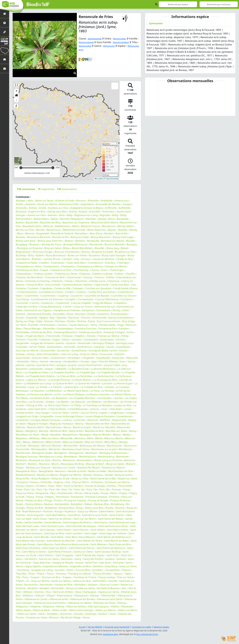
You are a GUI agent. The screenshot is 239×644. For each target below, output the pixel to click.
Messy (26, 442)
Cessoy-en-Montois (103, 259)
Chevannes (81, 281)
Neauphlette (46, 471)
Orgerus (58, 482)
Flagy (120, 325)
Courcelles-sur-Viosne (123, 296)
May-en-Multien (102, 435)
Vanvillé (113, 581)
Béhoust (48, 226)
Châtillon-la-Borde (102, 274)
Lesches (118, 398)
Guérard (119, 354)
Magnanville (119, 420)
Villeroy (60, 607)
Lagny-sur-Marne (36, 380)
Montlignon (71, 457)
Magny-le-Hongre (38, 424)
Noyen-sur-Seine (128, 479)
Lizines (75, 413)
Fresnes (91, 336)
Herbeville (23, 361)
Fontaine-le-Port (108, 329)
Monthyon (91, 453)
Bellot (76, 226)
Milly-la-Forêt (53, 442)
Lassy (31, 387)
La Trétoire (55, 387)
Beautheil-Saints (32, 226)
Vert (124, 588)
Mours (55, 464)
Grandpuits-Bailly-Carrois (103, 350)
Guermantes (23, 358)
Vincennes (66, 614)
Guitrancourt (58, 358)
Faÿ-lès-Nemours (79, 325)
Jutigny (49, 369)
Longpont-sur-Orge (27, 416)
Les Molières (94, 402)
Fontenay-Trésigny (114, 332)
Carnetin (67, 259)
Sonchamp (23, 570)
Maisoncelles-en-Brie (97, 424)
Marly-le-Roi (76, 431)
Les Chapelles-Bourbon (82, 398)
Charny (95, 270)
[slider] (53, 168)
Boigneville (43, 233)
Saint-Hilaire (64, 530)
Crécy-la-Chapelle (81, 303)
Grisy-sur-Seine (89, 354)
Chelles (110, 277)
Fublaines (45, 340)
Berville (40, 230)
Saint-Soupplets (64, 555)
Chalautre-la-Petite (26, 263)
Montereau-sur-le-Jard (104, 449)
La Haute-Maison (82, 380)
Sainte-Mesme (53, 522)
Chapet (44, 270)
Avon (62, 215)
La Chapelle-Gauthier (62, 372)
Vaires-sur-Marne (61, 581)
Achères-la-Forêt (64, 201)
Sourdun (60, 570)
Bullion (40, 255)
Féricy (94, 325)
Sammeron (31, 559)
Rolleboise (51, 508)
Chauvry (99, 277)
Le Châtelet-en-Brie (92, 387)
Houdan (85, 361)
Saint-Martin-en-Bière (117, 541)
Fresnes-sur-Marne (108, 336)
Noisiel (109, 475)
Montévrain (125, 449)
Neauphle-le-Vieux (26, 471)
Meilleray (34, 438)
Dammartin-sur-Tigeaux (38, 310)
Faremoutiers (48, 325)
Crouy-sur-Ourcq (83, 307)
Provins (58, 500)
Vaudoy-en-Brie (64, 585)
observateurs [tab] (67, 189)
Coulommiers (48, 296)
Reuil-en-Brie (101, 504)
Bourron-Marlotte (114, 244)
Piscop (104, 493)
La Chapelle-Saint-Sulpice (40, 376)
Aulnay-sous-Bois (57, 212)
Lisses (128, 409)
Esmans (49, 321)
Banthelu (91, 219)
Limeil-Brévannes (78, 409)
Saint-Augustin (36, 515)
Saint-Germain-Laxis (52, 526)
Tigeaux (118, 574)
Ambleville (106, 201)
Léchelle (109, 387)
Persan (78, 493)
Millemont (38, 442)
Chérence (57, 281)
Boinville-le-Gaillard (62, 233)
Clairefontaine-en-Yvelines (77, 285)
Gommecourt (85, 347)
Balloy (54, 219)
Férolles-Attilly (107, 325)
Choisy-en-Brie (35, 285)
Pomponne (77, 497)
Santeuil (121, 559)
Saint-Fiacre (100, 522)
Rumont (48, 511)
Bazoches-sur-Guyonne (76, 222)
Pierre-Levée (92, 493)
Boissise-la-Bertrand (39, 237)
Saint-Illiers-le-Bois (118, 530)
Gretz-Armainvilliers (48, 354)
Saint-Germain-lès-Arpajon (81, 526)
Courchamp (22, 299)
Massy (133, 431)
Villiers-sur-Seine (27, 614)
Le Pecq (95, 391)
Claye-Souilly (101, 285)
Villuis (42, 614)
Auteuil (83, 212)
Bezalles (123, 230)
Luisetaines (22, 420)
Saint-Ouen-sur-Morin (54, 548)
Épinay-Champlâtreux (121, 318)
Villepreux (48, 607)
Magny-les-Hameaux (62, 424)
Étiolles (71, 321)
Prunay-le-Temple (98, 500)
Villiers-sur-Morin (128, 610)
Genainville (84, 343)
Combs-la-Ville (62, 288)
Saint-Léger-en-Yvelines (113, 533)
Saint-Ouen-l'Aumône (28, 548)
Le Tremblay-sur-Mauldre (97, 405)
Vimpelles (53, 614)
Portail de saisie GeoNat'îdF (116, 627)
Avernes (52, 215)
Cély (76, 259)
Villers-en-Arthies (76, 607)
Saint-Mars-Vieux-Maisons (80, 537)
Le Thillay (76, 405)
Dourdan (80, 314)
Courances (77, 296)
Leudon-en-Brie (123, 405)
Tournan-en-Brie (51, 577)
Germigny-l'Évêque (103, 343)
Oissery (34, 482)
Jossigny (61, 365)
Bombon (80, 241)
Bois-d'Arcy (96, 233)
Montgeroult (76, 453)
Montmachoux (88, 457)
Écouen (20, 318)
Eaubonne (103, 314)
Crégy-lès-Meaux (102, 303)
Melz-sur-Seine (50, 438)
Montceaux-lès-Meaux (92, 446)
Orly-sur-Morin (80, 482)
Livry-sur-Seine (60, 413)
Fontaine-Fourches (86, 329)
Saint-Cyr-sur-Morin (85, 519)
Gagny (56, 340)
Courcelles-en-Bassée (97, 296)
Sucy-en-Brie (83, 570)
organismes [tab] (46, 189)
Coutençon (47, 303)
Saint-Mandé (41, 537)
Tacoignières (112, 570)
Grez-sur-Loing (70, 354)
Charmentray (81, 270)
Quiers (20, 504)
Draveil (91, 314)
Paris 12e (29, 489)
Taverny (126, 570)
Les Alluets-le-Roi (40, 398)
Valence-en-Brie (82, 581)
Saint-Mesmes (99, 544)
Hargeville (88, 358)
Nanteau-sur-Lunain (64, 468)
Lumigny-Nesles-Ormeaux (46, 420)
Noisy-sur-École (61, 479)
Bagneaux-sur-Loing (86, 215)
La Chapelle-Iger (86, 372)
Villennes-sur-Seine (104, 603)
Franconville (53, 336)
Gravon (123, 350)
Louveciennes (124, 416)
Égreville (62, 318)
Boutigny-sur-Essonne (30, 248)
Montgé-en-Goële (42, 453)
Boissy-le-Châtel (80, 237)
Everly (91, 321)
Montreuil (21, 460)
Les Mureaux (111, 402)
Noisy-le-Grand (123, 475)
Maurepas (85, 435)
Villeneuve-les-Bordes (83, 599)
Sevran (20, 566)
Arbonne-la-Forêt (69, 204)
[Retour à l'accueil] (5, 14)
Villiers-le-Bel (59, 610)
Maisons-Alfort (36, 427)
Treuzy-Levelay (107, 577)
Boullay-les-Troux (51, 244)
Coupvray (63, 296)
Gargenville (22, 343)
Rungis (59, 511)
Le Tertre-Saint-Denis (56, 405)
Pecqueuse (42, 493)
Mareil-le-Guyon (82, 427)
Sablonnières (106, 511)
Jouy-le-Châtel (112, 365)
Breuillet (100, 248)
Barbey (102, 219)
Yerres (86, 617)
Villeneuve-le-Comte (36, 599)
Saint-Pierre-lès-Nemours (111, 548)
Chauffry (130, 274)
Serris (129, 563)
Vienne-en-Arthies (63, 592)
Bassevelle (123, 219)
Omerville (46, 482)
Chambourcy (95, 263)
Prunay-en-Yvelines (75, 500)
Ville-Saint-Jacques (98, 607)
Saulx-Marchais (42, 563)
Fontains (124, 329)
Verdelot (44, 588)
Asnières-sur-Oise (58, 208)
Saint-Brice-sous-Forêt (95, 515)
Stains (70, 570)
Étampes (60, 321)
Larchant (107, 383)
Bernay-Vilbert (126, 226)
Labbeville (60, 369)
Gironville (70, 347)
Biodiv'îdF (38, 5)
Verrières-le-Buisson (108, 588)
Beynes (112, 230)
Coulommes (31, 296)
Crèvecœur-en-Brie (26, 307)
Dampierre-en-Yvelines (67, 310)
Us (28, 581)
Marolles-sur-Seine (116, 431)
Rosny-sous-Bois (94, 508)
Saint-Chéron (117, 515)
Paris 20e (104, 489)
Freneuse (67, 336)
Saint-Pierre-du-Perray (82, 548)
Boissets (20, 237)
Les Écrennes (36, 402)
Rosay (79, 508)
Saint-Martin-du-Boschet (61, 541)
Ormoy (20, 486)
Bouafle (130, 241)
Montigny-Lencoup (26, 457)
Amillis (19, 204)
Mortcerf (21, 464)
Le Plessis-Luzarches (98, 394)
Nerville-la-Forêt (77, 471)
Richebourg (117, 504)
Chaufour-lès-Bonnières (29, 277)
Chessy (69, 281)
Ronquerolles (67, 508)
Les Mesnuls (78, 402)
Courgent (70, 299)
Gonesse (99, 347)
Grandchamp (79, 350)
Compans (78, 288)
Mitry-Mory (111, 442)
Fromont (21, 340)
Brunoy (86, 252)
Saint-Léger (91, 533)
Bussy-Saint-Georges (114, 255)
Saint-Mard (57, 537)
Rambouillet (62, 504)
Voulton (103, 614)
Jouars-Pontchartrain (90, 365)
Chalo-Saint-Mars (76, 263)
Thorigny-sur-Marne (79, 574)
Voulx (113, 614)
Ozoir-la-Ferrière (73, 486)
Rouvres (120, 508)
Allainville (93, 201)
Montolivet (122, 457)
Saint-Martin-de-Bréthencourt (114, 537)
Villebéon (28, 596)
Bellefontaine (63, 226)
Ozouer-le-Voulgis (95, 486)
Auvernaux (108, 212)
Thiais (31, 574)
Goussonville (48, 350)
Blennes (30, 233)
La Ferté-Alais (85, 376)
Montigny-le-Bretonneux (113, 453)
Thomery (61, 574)
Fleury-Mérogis (32, 329)
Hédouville (132, 358)
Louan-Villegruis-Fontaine (100, 416)
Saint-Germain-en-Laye (122, 522)
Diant (126, 310)
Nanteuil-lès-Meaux (89, 468)
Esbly (39, 321)
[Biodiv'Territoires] (5, 50)
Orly (67, 482)
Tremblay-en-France (85, 577)
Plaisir (114, 493)
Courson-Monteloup (107, 299)
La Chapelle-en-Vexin (36, 372)
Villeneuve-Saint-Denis (110, 599)
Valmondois (100, 581)
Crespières (120, 303)
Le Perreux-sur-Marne (40, 394)
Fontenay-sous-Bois (90, 332)
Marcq (67, 427)
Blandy (133, 230)
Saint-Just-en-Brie (54, 533)
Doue (70, 314)
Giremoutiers (54, 347)
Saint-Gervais (47, 530)
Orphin (30, 486)
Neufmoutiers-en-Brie (121, 471)
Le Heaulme (37, 391)
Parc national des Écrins (148, 634)
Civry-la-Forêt (53, 285)
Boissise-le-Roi (61, 237)
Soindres (98, 566)
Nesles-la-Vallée (97, 471)
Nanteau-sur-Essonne (38, 468)
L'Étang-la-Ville (34, 405)
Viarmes (39, 592)
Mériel (99, 438)
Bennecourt (109, 226)
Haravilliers (74, 358)
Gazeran (71, 343)
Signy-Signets (33, 566)
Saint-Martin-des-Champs (30, 541)
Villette (115, 607)
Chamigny (123, 263)
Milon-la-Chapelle (73, 442)
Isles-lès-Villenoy (108, 361)
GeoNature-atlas (109, 634)
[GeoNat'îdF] (5, 41)
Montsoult (69, 460)
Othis (59, 486)
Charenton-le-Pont (61, 270)
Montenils (55, 449)
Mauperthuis (70, 435)
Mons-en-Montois (51, 446)
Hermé (44, 361)
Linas (104, 409)
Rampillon (77, 504)
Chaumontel (74, 277)
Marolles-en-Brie (94, 431)
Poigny (123, 493)
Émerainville (99, 318)
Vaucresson (46, 585)
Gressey (20, 354)
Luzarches (79, 420)
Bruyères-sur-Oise (125, 252)
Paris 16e (79, 489)
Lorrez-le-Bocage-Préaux (69, 416)
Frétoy (125, 336)
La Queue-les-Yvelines (87, 383)
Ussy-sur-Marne (40, 581)
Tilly (18, 577)
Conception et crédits (143, 627)
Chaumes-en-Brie (55, 277)
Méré (90, 438)
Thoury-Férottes (102, 574)
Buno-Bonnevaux (56, 255)
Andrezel (30, 204)
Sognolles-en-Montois (55, 566)
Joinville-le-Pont (46, 365)
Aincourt (81, 201)
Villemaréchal (65, 596)
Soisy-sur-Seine (128, 566)
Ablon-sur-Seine (44, 201)
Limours (94, 409)
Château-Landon (43, 274)
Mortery (32, 464)
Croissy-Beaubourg (50, 307)
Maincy (79, 424)
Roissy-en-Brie (35, 508)
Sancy (78, 559)
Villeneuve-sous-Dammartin (50, 603)
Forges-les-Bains (35, 336)
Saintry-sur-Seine (83, 552)
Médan (127, 435)
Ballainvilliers (41, 219)
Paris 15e (67, 489)
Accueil (79, 627)
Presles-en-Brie (34, 500)
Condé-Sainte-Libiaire (125, 288)
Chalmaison (58, 263)
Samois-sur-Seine (49, 559)
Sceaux (79, 563)
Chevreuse (113, 281)
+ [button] (17, 91)
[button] (16, 85)
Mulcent (131, 464)
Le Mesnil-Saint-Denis (76, 391)
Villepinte (35, 607)
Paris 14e (54, 489)
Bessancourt (54, 230)
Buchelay (21, 255)
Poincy (30, 497)
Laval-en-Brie (71, 387)
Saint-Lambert (74, 533)
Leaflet (99, 179)
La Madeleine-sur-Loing (37, 383)
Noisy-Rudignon (41, 479)
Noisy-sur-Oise (80, 479)
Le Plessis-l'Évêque (74, 394)
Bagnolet (105, 215)
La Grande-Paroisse (59, 380)
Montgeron (61, 453)
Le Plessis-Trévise (121, 394)
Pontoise (114, 497)
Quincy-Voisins (34, 504)
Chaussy (87, 277)
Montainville (71, 446)
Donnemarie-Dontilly (39, 314)
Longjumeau (117, 413)
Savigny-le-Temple (63, 563)
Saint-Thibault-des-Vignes (90, 555)
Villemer (95, 596)
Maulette (55, 435)
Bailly (115, 215)
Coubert (70, 292)
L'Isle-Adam (116, 409)
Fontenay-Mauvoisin (66, 332)
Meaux (117, 435)
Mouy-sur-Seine (115, 464)
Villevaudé (127, 607)
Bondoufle (93, 241)
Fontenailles (23, 332)
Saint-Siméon (46, 555)
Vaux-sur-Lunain (109, 585)
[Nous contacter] (5, 59)
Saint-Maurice (45, 544)
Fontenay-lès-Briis (42, 332)
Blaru (20, 233)
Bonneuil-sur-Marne (113, 241)
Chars (104, 270)
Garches (120, 340)
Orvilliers (41, 486)
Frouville (32, 340)
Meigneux (21, 438)
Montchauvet (115, 446)
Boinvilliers (82, 233)
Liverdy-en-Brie (24, 413)
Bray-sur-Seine (53, 248)
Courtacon (126, 299)
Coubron (81, 292)
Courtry (35, 303)
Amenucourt (122, 201)
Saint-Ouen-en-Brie (120, 544)
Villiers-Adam (23, 610)
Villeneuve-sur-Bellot (79, 603)
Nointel (87, 475)
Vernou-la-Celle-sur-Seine (80, 588)
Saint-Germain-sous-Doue (113, 526)
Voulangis (91, 614)
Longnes (131, 413)
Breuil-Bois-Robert (82, 248)
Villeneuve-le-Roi (59, 599)
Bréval (124, 248)
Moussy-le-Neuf (95, 464)
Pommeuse (62, 497)
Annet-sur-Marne (47, 204)
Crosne (67, 307)
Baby (70, 215)
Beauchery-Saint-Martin (105, 222)
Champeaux (68, 266)
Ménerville (67, 438)
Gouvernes (63, 350)
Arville (43, 208)
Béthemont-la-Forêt (74, 230)
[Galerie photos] (5, 68)
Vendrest (32, 588)
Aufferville (111, 208)
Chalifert (44, 263)
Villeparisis (22, 607)
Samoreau (67, 559)
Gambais (77, 340)
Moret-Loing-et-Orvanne (108, 460)
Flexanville (49, 329)
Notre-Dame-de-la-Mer (103, 479)
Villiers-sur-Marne (106, 610)
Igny (94, 361)
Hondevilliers (71, 361)
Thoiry (50, 574)
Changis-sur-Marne (116, 266)
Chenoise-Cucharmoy (37, 281)
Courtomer (22, 303)
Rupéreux (70, 511)
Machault (93, 420)
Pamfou (112, 486)
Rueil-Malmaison (32, 511)
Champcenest (51, 266)
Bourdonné (96, 244)
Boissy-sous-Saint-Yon (50, 241)
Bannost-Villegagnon (72, 219)
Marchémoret (54, 427)
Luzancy (67, 420)
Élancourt (74, 318)
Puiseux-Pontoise (120, 500)
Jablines (20, 365)
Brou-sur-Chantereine (67, 252)
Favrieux (62, 325)
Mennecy (80, 438)
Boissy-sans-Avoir (26, 241)
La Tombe (42, 387)
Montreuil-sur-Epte (40, 460)
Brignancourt (23, 252)
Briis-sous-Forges (43, 252)
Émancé (86, 318)
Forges (20, 336)
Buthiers (37, 259)
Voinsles (78, 614)
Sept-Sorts (105, 563)
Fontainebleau (65, 329)
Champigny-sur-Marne (90, 266)
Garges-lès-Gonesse (42, 343)
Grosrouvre (106, 354)
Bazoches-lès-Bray (50, 222)
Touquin (35, 577)
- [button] (17, 100)
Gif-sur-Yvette (37, 347)
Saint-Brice (74, 515)
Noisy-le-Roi (22, 479)
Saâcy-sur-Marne (87, 511)
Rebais (88, 504)
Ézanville (33, 325)
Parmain (117, 489)
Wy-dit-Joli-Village (71, 617)
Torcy (25, 577)
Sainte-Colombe (33, 522)
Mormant (129, 460)
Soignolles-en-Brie (80, 566)
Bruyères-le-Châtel (102, 252)
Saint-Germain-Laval (27, 526)
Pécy (53, 493)
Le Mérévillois (54, 391)
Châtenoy (85, 274)
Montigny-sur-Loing (51, 457)
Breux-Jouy (113, 248)
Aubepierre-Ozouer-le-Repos (87, 208)
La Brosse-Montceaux (103, 369)
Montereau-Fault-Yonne (76, 449)
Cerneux (86, 259)
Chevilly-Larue (97, 281)
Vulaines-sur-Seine (37, 617)
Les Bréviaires (59, 398)
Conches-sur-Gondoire (98, 288)
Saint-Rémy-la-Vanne (34, 552)
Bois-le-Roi (122, 233)
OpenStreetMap (112, 179)
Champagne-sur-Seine (28, 266)
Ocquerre (22, 482)
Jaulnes (31, 365)
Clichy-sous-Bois (120, 285)
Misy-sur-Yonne (93, 442)
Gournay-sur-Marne (27, 350)
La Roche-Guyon (123, 383)
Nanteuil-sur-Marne (113, 468)
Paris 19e (92, 489)
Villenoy (121, 603)
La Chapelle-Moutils (109, 372)
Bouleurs (34, 244)
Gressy (31, 354)
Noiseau (98, 475)
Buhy (31, 255)
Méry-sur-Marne (114, 438)
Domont (20, 314)
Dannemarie (103, 310)
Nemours (60, 471)
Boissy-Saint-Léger (123, 237)
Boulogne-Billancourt (75, 244)
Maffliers (105, 420)
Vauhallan (80, 585)
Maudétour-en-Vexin (27, 435)
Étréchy (82, 321)
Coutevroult (62, 303)
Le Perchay (108, 391)
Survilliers (98, 570)
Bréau (66, 248)
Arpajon (127, 204)
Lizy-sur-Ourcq (89, 413)
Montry (57, 460)
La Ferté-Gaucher (104, 376)
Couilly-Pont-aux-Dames (102, 292)
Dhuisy (117, 310)
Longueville (46, 416)
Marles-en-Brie (59, 431)
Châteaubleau (24, 274)
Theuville (21, 574)
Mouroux (44, 464)
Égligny (44, 318)
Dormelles (59, 314)
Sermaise (118, 563)
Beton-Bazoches (97, 230)
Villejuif (51, 596)
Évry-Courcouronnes (109, 321)
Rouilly (109, 508)
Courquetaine (85, 299)
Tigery (128, 574)
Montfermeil (23, 453)
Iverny (131, 361)
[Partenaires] (5, 32)
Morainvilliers (84, 460)
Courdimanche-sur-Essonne (47, 299)
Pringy (48, 500)
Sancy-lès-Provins (93, 559)
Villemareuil (81, 596)
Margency (31, 431)
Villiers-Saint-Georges (81, 610)
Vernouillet (57, 588)
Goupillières (123, 347)
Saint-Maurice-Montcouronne (72, 544)
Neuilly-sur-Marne (47, 475)
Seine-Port (91, 563)
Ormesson (97, 482)
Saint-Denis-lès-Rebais (111, 519)
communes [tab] (26, 189)
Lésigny (50, 402)
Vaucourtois (31, 585)
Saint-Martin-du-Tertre (89, 541)
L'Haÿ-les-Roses (57, 409)
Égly (52, 318)
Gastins (60, 343)
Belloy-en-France (90, 226)
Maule (45, 435)
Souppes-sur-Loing (42, 570)
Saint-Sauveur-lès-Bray (108, 552)
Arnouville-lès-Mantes (108, 204)
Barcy (111, 219)
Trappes (67, 577)
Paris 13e (42, 489)
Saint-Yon (126, 555)
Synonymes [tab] (156, 23)
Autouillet (95, 212)
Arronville (21, 208)
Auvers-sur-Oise (37, 215)
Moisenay (34, 446)
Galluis (66, 340)
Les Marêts (63, 402)
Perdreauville (65, 493)
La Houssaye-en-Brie (105, 380)
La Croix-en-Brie (66, 376)
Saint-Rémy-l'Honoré (60, 552)
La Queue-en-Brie (63, 383)
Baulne (20, 222)
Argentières (87, 204)
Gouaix (110, 347)
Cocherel (33, 288)
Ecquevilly (32, 318)
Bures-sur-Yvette (77, 255)
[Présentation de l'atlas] (5, 23)
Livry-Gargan (42, 413)
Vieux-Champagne (86, 592)
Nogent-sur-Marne (70, 475)
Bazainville (32, 222)
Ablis (30, 201)
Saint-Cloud (40, 519)
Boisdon (109, 233)
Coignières (46, 288)
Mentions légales (164, 627)
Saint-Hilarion (81, 530)
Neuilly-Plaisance (25, 475)
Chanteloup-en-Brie (27, 270)
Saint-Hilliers (98, 530)
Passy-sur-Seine (25, 493)
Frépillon (80, 336)
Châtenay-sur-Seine (66, 274)
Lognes (103, 413)
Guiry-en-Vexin (40, 358)
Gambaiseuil (91, 340)
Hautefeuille (103, 358)
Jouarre (72, 365)
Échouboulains (119, 314)
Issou (123, 361)
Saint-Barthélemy (56, 515)
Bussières (94, 255)
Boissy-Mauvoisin (101, 237)
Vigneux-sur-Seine (109, 592)
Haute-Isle (118, 358)
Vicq (48, 592)
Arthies (33, 208)
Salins (19, 559)
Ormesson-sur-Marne (117, 482)
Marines (44, 431)
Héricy (34, 361)
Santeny (110, 559)
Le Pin (58, 394)
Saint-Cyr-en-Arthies (60, 519)
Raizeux (49, 504)
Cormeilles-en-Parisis (51, 292)
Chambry (110, 263)
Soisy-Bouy (111, 566)
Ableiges (21, 201)
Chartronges (117, 270)
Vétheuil (28, 592)
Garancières (107, 340)
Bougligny (21, 244)
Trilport (20, 581)
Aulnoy (73, 212)
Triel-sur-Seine (125, 577)
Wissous (54, 617)
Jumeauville (36, 369)
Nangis (20, 468)
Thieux (41, 574)
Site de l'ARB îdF (93, 627)
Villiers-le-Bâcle (41, 610)
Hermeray (56, 361)
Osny (51, 486)
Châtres (119, 274)
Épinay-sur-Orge (25, 321)
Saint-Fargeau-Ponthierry (77, 522)
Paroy (127, 489)
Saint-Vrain (113, 555)
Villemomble (108, 596)
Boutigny (132, 244)
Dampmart (88, 310)
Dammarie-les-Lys (104, 307)
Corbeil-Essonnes (27, 292)
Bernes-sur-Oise (25, 230)
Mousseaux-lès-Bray (72, 464)
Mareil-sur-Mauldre (104, 427)
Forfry (130, 332)
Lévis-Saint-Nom (37, 409)
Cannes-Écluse (52, 259)
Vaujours (93, 585)
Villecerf (40, 596)
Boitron (69, 241)
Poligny (50, 497)
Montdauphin (39, 449)
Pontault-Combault (96, 497)
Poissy (40, 497)
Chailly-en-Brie (125, 259)
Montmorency (106, 457)
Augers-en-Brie (37, 212)
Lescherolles (105, 398)
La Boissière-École (78, 369)
